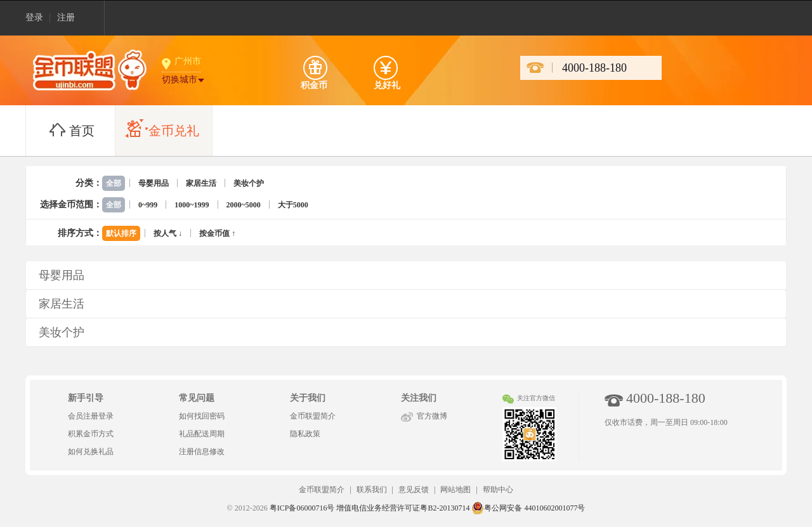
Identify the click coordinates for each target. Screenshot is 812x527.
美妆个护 (249, 183)
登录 (34, 17)
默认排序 (121, 233)
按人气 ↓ (168, 233)
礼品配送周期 (202, 434)
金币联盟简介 (313, 416)
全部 (114, 183)
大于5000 (293, 205)
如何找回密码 (202, 416)
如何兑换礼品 (91, 452)
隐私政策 (305, 434)
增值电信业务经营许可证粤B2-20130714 (403, 508)
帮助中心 (498, 490)
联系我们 (372, 490)
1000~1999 (192, 205)
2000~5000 (244, 205)
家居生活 (201, 183)
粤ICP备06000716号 (302, 508)
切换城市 (180, 80)
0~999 (148, 205)
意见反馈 (414, 490)
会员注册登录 (91, 416)
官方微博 (432, 416)
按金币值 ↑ (217, 233)
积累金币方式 (91, 434)
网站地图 (455, 490)
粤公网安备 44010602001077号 (528, 508)
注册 (66, 17)
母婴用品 (154, 183)
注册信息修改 (202, 452)
